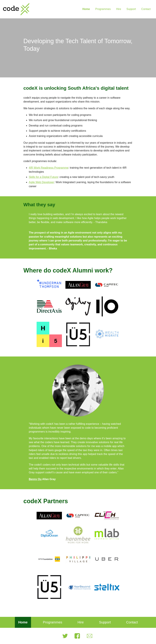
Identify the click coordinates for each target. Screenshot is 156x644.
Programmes (103, 9)
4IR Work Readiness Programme (49, 168)
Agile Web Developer (41, 182)
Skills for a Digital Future (43, 177)
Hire (118, 9)
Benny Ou (35, 479)
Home (86, 9)
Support (131, 9)
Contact (146, 9)
